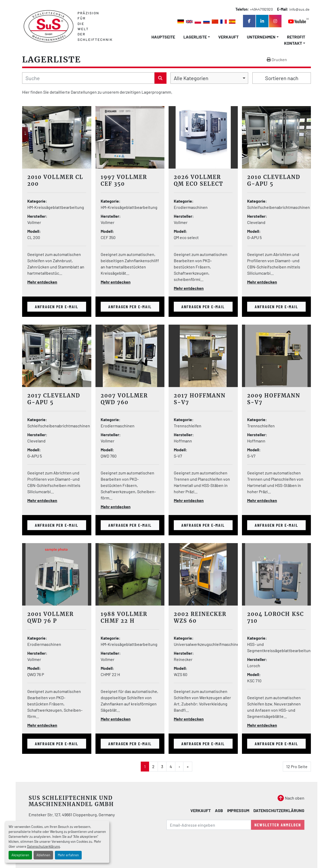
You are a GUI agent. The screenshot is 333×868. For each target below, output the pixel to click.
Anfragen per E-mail (57, 307)
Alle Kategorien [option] (191, 78)
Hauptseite (163, 37)
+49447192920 (261, 9)
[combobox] (209, 78)
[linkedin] (262, 21)
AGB (219, 810)
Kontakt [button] (293, 43)
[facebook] (249, 21)
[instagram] (275, 21)
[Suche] (88, 78)
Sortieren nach (282, 78)
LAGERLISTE (195, 37)
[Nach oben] (291, 798)
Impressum (238, 810)
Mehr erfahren (68, 855)
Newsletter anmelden (278, 825)
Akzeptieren (20, 855)
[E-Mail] (209, 825)
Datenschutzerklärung (43, 846)
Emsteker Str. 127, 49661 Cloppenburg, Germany (72, 815)
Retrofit (296, 37)
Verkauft (228, 37)
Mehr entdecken (42, 282)
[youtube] (299, 21)
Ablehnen (43, 855)
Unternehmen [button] (261, 37)
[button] (197, 37)
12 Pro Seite (297, 766)
